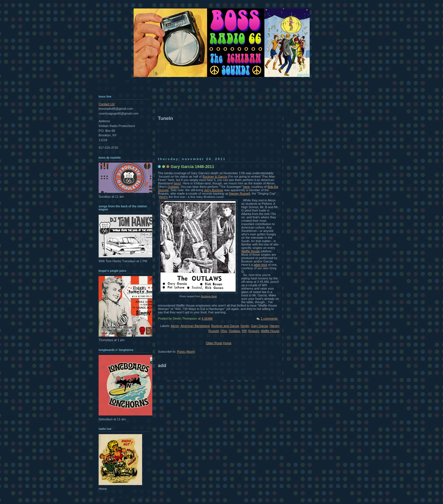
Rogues (254, 331)
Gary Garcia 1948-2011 (192, 167)
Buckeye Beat (209, 296)
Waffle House (251, 251)
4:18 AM (207, 318)
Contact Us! (107, 104)
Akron (175, 326)
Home (227, 343)
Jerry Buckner (214, 190)
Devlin (245, 326)
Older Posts (214, 343)
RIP (244, 331)
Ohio (224, 331)
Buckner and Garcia (225, 326)
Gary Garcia (259, 326)
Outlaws (173, 187)
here (177, 183)
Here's (163, 197)
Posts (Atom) (186, 352)
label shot (260, 265)
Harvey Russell (240, 193)
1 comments (269, 318)
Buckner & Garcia (215, 176)
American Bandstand (195, 326)
